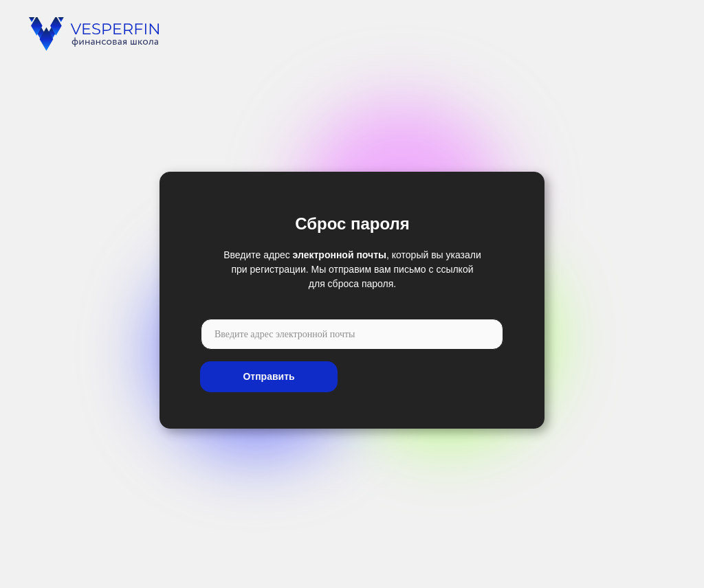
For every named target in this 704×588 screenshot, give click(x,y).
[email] (352, 334)
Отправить (268, 376)
